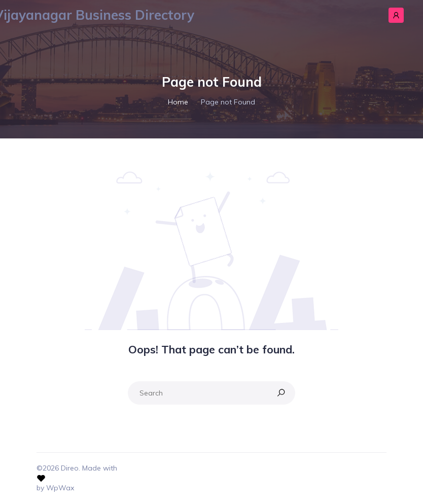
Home (178, 102)
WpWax (60, 488)
